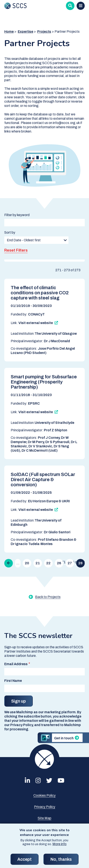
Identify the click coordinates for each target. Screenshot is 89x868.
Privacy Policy (45, 807)
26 (59, 563)
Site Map (44, 818)
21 (38, 563)
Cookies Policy (44, 795)
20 (27, 563)
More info (59, 848)
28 (80, 563)
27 (70, 563)
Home (9, 32)
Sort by (10, 232)
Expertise (25, 32)
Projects (44, 32)
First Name (13, 681)
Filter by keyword (17, 215)
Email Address (16, 664)
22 (48, 563)
